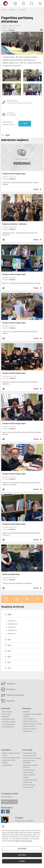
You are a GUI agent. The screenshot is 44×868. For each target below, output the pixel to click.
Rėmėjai (26, 777)
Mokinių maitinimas (29, 726)
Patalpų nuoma (28, 731)
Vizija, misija (6, 714)
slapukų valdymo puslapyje (24, 841)
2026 (9, 615)
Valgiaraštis (8, 701)
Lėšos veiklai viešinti (9, 760)
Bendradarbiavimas (9, 727)
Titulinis (4, 10)
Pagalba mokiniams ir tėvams (33, 724)
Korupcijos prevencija (30, 780)
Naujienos (13, 10)
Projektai (5, 763)
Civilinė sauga (28, 782)
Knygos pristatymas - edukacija (14, 224)
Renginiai (23, 10)
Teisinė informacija (29, 785)
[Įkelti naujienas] (15, 4)
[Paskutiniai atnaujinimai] (23, 4)
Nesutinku (22, 855)
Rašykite (6, 802)
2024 (9, 645)
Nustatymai (22, 849)
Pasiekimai (6, 717)
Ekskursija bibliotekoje (11, 574)
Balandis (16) (13, 624)
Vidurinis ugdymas (29, 719)
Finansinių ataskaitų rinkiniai (11, 758)
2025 (9, 640)
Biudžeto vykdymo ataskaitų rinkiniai (11, 754)
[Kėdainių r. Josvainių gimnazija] (6, 3)
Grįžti (8, 135)
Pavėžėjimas (8, 689)
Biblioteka (26, 712)
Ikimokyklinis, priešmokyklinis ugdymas (33, 715)
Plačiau (36, 189)
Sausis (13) (12, 634)
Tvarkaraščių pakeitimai (12, 695)
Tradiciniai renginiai (9, 724)
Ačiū (23, 124)
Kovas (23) (12, 627)
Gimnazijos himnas (9, 719)
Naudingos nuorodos (30, 753)
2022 (9, 657)
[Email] (8, 811)
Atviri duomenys (28, 787)
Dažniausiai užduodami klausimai (31, 766)
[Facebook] (3, 811)
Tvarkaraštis (8, 684)
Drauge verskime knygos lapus (14, 174)
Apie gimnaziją (7, 712)
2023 (9, 651)
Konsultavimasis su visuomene (30, 762)
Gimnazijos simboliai (9, 722)
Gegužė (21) (12, 621)
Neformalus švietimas (30, 721)
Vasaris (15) (12, 630)
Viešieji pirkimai (7, 765)
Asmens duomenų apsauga (32, 758)
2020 (9, 668)
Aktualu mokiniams (29, 775)
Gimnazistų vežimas (30, 729)
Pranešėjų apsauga (29, 770)
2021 (9, 663)
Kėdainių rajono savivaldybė (24, 821)
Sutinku (22, 861)
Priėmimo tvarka (28, 772)
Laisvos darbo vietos (30, 756)
